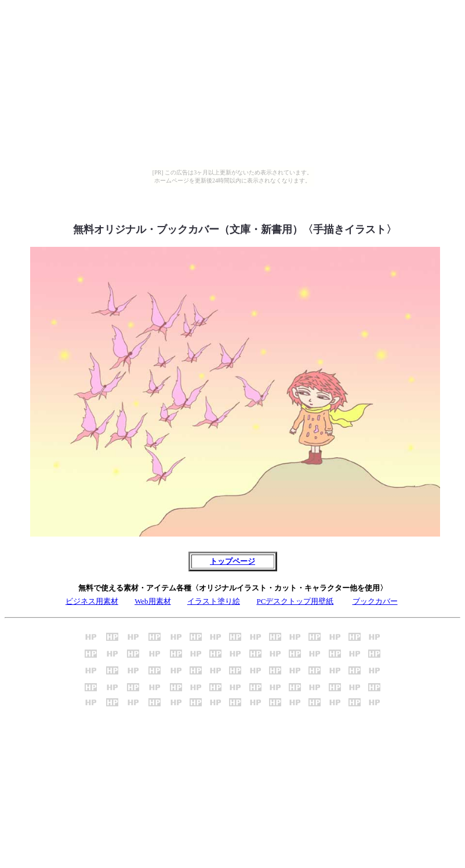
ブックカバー (375, 601)
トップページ (232, 561)
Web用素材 (153, 601)
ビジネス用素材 (92, 601)
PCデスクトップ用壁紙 (295, 601)
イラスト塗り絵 (214, 601)
